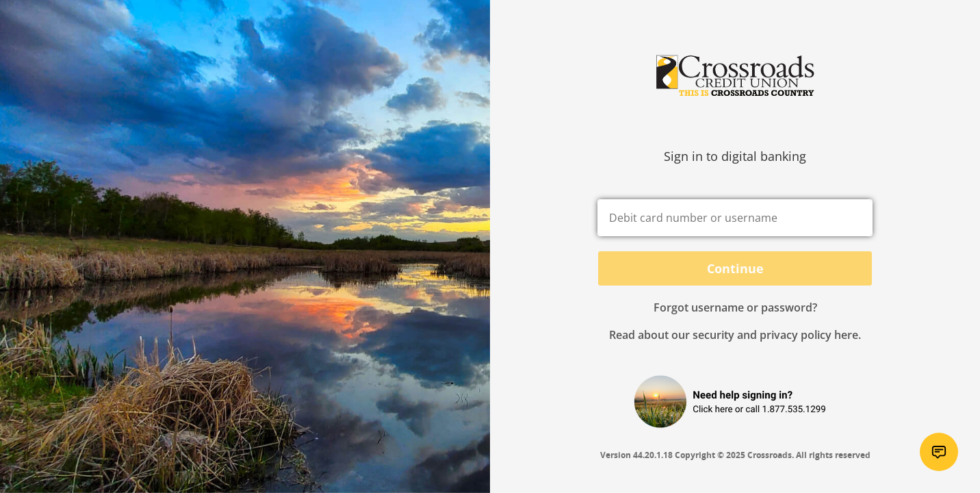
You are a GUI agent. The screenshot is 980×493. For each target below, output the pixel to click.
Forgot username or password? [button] (735, 307)
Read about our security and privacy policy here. (735, 335)
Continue (735, 268)
